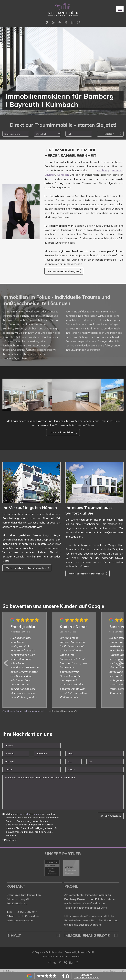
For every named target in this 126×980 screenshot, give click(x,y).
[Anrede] (31, 746)
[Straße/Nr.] (31, 762)
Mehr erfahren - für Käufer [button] (87, 573)
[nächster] (120, 663)
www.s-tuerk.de (23, 920)
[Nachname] (47, 754)
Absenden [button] (113, 816)
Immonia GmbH (86, 952)
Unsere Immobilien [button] (62, 432)
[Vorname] (16, 754)
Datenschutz (63, 956)
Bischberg (103, 170)
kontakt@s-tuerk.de (27, 916)
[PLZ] (73, 762)
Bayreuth (50, 175)
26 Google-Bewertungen (87, 978)
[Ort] (105, 762)
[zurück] (6, 663)
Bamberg (118, 170)
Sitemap (76, 956)
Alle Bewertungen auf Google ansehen (23, 711)
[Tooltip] (76, 711)
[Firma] (94, 754)
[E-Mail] (94, 770)
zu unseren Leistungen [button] (63, 271)
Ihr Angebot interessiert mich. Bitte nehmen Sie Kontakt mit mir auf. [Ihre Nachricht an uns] (63, 792)
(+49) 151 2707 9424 (26, 912)
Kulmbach (63, 175)
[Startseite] (63, 9)
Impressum (49, 956)
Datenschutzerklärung (30, 814)
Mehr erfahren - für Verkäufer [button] (26, 568)
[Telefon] (31, 770)
